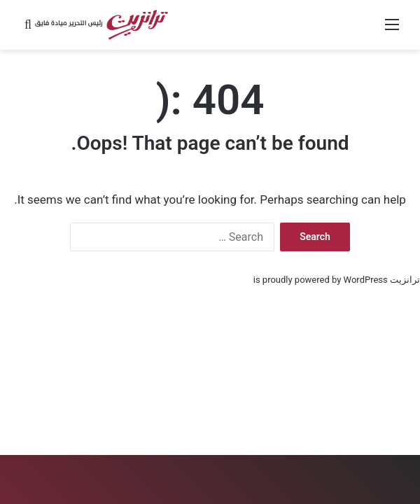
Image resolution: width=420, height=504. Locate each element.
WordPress (366, 280)
